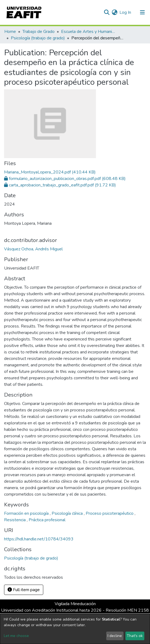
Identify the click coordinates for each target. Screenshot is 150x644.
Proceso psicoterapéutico (110, 513)
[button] (114, 12)
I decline (115, 636)
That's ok (135, 636)
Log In (126, 12)
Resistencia (15, 520)
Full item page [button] (24, 590)
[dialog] (75, 629)
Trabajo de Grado (39, 32)
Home (10, 32)
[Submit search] (107, 12)
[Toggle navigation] (142, 12)
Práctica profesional (47, 520)
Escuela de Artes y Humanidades (88, 32)
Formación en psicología (27, 513)
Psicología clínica (68, 513)
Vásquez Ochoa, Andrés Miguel (33, 249)
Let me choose (16, 636)
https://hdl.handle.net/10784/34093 (39, 539)
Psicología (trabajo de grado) (38, 38)
